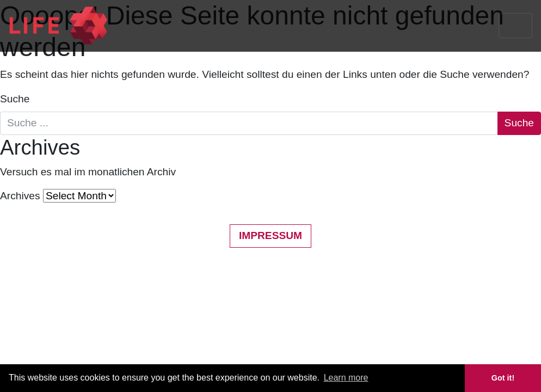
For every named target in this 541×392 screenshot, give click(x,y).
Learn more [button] (346, 378)
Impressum (270, 235)
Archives (20, 196)
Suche (15, 99)
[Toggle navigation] (515, 26)
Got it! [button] (503, 378)
